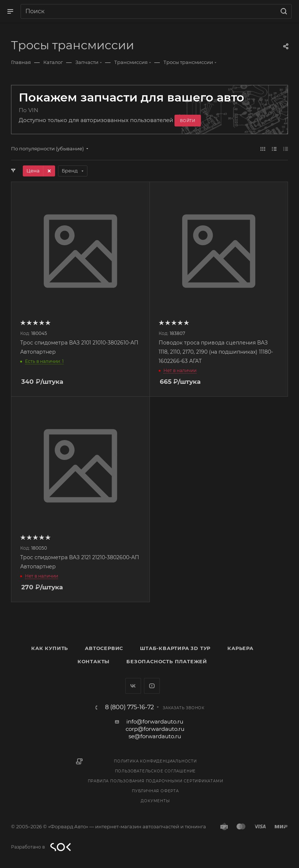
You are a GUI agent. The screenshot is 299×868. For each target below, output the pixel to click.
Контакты (93, 661)
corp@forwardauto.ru (155, 729)
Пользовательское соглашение (156, 771)
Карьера (240, 648)
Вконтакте (133, 686)
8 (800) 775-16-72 (129, 707)
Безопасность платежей (167, 661)
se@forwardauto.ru (155, 736)
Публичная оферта (155, 791)
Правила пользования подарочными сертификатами (156, 781)
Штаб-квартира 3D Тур (175, 648)
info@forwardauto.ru (155, 721)
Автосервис (104, 648)
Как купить (50, 648)
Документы (155, 801)
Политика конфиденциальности (155, 761)
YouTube (152, 686)
